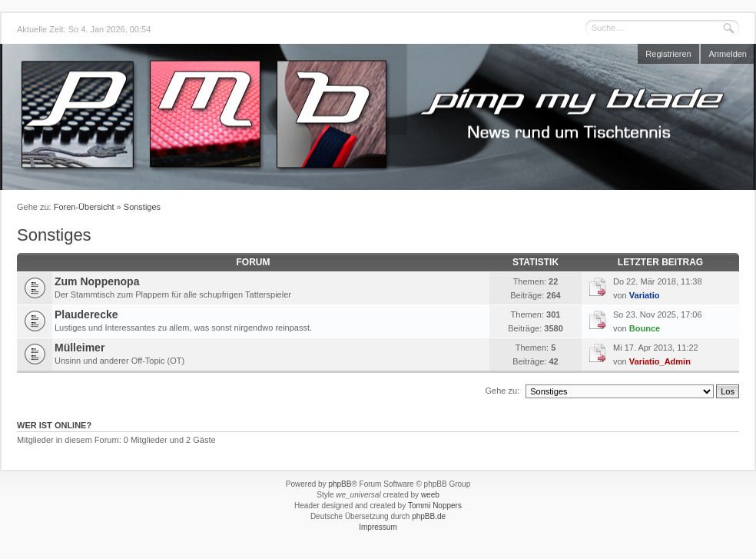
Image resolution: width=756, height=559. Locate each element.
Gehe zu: (502, 391)
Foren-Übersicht (84, 207)
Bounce (645, 328)
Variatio (645, 295)
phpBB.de (429, 516)
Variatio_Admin (660, 361)
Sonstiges (142, 207)
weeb (430, 495)
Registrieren (668, 54)
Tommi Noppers (435, 506)
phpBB (340, 484)
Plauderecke (86, 314)
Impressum (378, 527)
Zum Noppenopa (97, 281)
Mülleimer (80, 348)
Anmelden (728, 54)
